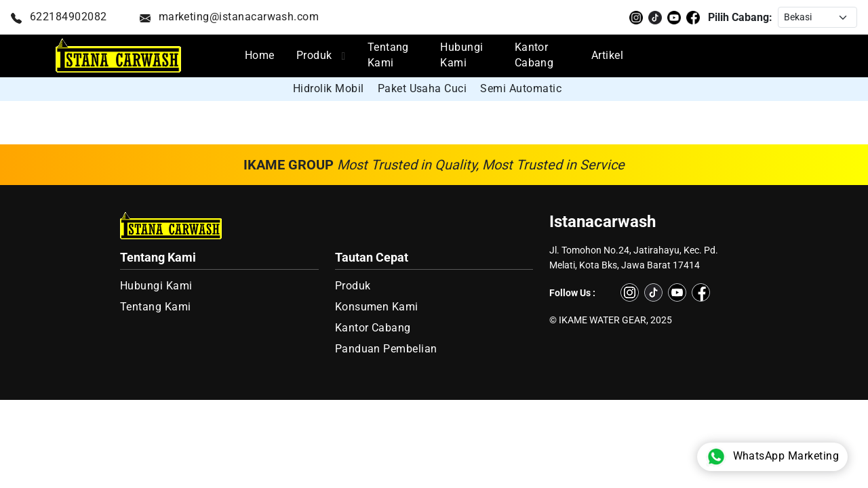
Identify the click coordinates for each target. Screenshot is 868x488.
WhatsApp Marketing (772, 457)
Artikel (607, 56)
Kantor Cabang (534, 55)
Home (260, 56)
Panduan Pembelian (386, 349)
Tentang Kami (388, 55)
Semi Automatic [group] (521, 88)
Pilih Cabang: (740, 17)
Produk (314, 56)
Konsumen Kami (377, 307)
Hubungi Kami (461, 55)
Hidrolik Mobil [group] (329, 88)
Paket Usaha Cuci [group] (422, 88)
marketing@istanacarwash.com (230, 17)
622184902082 (59, 17)
